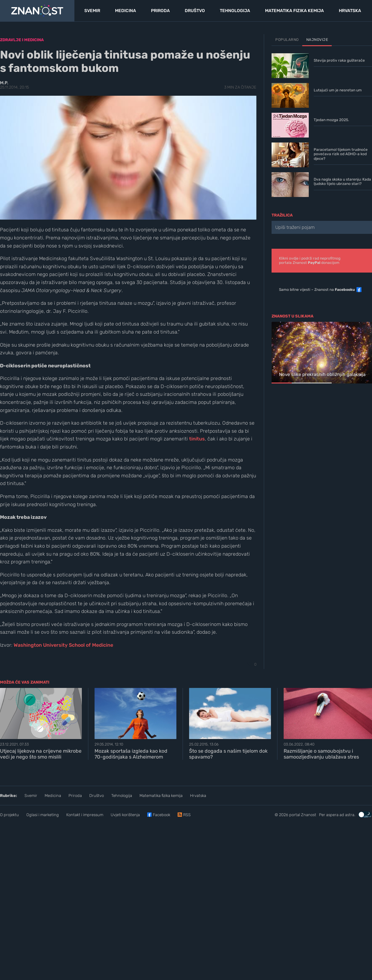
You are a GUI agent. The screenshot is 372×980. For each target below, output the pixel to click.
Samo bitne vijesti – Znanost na (317, 290)
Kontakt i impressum (85, 815)
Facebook (162, 815)
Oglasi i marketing (43, 815)
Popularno (287, 40)
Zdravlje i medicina (22, 40)
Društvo (97, 796)
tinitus (197, 439)
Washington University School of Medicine (63, 645)
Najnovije (317, 40)
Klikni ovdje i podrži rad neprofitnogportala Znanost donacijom (310, 260)
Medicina (53, 796)
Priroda (75, 796)
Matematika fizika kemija (161, 796)
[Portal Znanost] (37, 11)
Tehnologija (122, 796)
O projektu (9, 815)
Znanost (309, 815)
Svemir (31, 796)
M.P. (4, 83)
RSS (187, 815)
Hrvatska (198, 796)
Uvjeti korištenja (125, 815)
